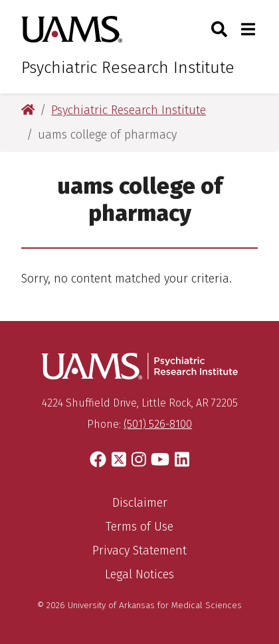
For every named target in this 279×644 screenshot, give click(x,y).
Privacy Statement (139, 550)
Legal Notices (139, 574)
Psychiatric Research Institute (128, 68)
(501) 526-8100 (158, 424)
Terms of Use (139, 527)
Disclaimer (140, 503)
